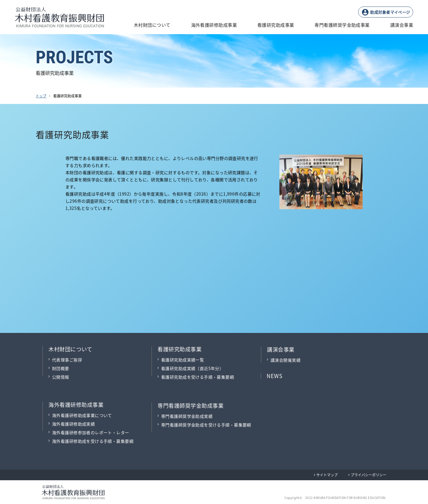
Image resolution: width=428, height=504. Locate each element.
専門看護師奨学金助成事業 (191, 405)
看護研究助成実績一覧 (182, 360)
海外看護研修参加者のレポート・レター (91, 432)
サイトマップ (327, 475)
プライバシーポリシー (369, 475)
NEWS (274, 376)
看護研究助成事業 (180, 349)
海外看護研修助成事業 (76, 405)
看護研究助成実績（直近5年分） (192, 368)
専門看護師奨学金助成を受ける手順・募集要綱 (206, 425)
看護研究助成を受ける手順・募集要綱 (198, 377)
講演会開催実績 (285, 360)
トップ (41, 96)
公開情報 (61, 377)
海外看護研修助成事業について (82, 415)
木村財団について (70, 349)
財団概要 (61, 368)
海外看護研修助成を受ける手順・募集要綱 (93, 441)
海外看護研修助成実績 (73, 424)
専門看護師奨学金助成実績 (187, 416)
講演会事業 (281, 349)
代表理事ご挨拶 (67, 360)
